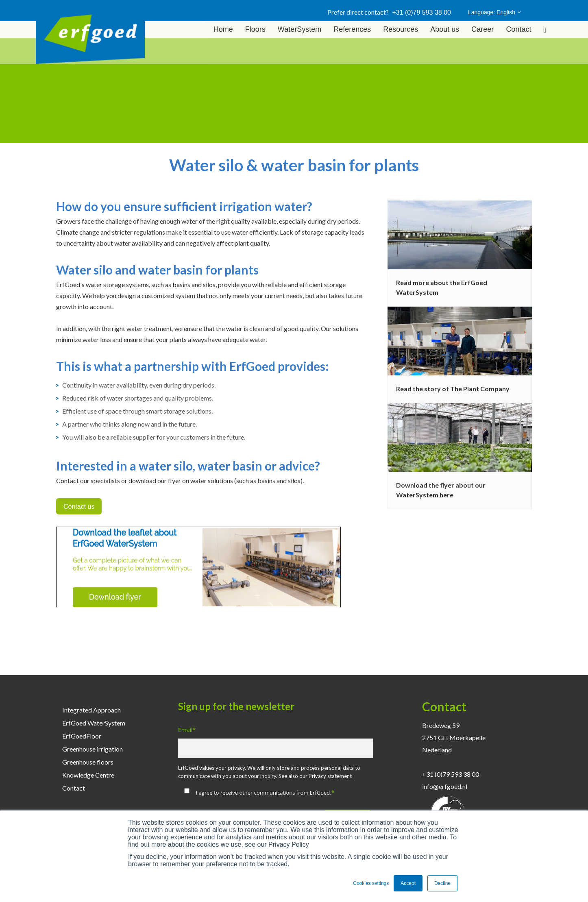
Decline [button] (442, 883)
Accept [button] (408, 883)
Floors (255, 29)
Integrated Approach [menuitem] (91, 710)
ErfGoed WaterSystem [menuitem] (94, 723)
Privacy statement (330, 776)
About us (445, 29)
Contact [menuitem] (74, 788)
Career (482, 29)
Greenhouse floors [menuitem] (88, 762)
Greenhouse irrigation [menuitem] (93, 749)
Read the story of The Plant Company (453, 389)
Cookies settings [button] (371, 883)
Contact (518, 29)
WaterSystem (299, 29)
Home (223, 29)
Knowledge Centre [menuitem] (88, 775)
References (352, 29)
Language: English (494, 12)
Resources (401, 29)
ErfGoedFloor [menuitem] (82, 736)
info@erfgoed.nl (445, 786)
